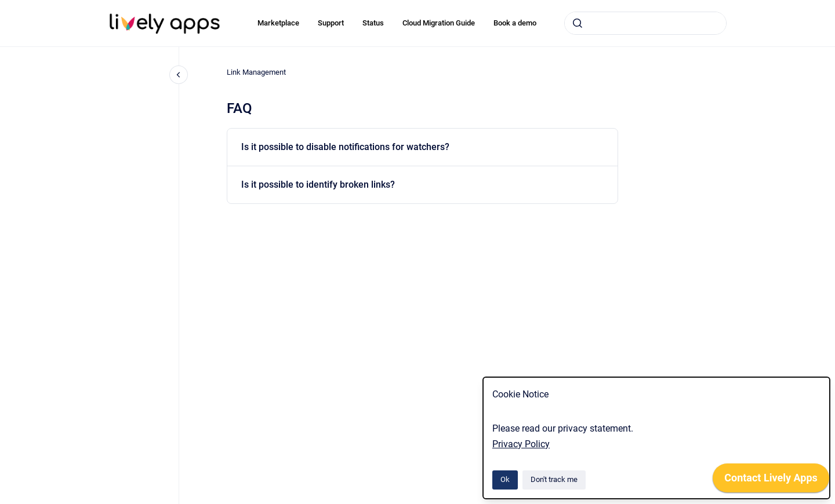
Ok (505, 479)
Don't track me (554, 479)
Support (331, 23)
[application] (771, 481)
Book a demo (515, 23)
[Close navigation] (179, 75)
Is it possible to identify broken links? (318, 185)
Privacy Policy (521, 444)
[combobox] (645, 23)
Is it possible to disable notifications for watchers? (345, 147)
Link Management (256, 72)
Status (373, 23)
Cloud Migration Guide (439, 23)
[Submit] (578, 23)
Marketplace (278, 23)
